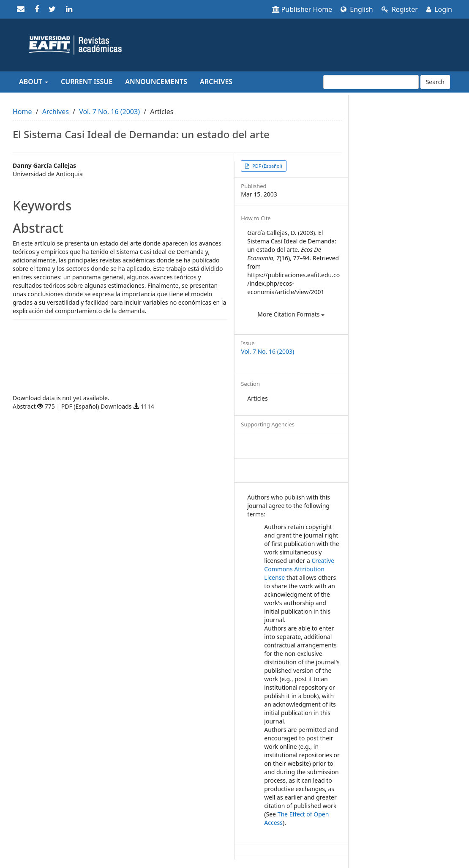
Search (435, 82)
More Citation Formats (291, 314)
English (357, 9)
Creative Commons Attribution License (299, 569)
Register (400, 9)
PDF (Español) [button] (266, 166)
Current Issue (87, 82)
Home (22, 112)
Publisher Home (302, 9)
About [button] (34, 82)
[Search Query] (371, 82)
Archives (216, 82)
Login (439, 9)
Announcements (156, 82)
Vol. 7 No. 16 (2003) (109, 112)
